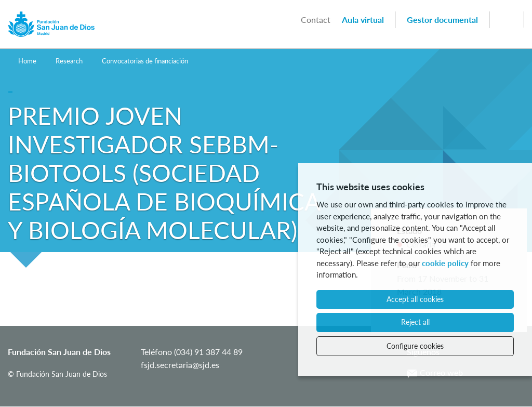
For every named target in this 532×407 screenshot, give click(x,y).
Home (27, 61)
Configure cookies (415, 346)
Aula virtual (363, 19)
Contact (316, 19)
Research (69, 61)
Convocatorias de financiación (145, 61)
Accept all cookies (415, 299)
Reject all (415, 322)
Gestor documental (442, 19)
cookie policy (445, 263)
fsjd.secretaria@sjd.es (180, 365)
